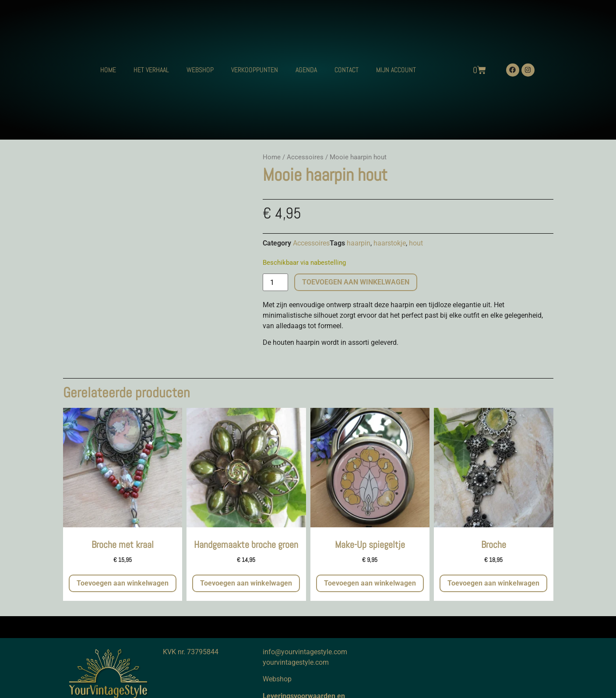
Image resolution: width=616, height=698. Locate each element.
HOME (108, 70)
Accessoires (305, 157)
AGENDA (306, 70)
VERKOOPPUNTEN (255, 70)
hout (416, 243)
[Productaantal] (275, 282)
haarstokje (390, 243)
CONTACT (347, 70)
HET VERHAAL (151, 70)
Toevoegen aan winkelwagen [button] (123, 583)
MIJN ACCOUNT (396, 70)
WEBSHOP (200, 70)
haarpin (359, 243)
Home (272, 157)
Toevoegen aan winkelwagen (356, 282)
